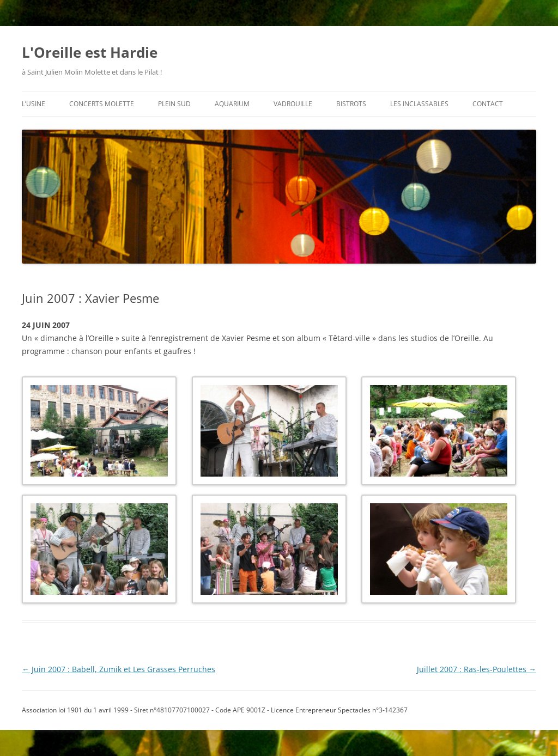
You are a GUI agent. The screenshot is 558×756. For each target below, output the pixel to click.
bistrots (351, 104)
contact (488, 104)
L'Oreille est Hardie (90, 52)
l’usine (34, 104)
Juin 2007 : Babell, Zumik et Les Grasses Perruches (119, 669)
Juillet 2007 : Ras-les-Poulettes (477, 669)
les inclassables (419, 104)
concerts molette (102, 104)
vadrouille (293, 104)
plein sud (174, 104)
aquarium (232, 104)
